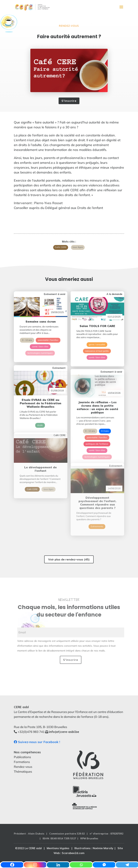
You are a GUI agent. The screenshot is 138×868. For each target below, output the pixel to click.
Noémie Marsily (103, 848)
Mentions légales (58, 848)
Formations (22, 762)
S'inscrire (69, 101)
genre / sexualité (97, 331)
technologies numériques (40, 341)
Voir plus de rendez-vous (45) (69, 559)
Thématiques (23, 771)
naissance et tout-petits (97, 337)
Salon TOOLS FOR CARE (97, 312)
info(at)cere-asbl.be (64, 732)
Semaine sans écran (41, 309)
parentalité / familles (48, 328)
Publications (22, 757)
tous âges (78, 247)
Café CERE (61, 247)
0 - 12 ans (27, 328)
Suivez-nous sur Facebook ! (37, 742)
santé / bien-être (40, 334)
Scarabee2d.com (73, 853)
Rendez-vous (69, 26)
